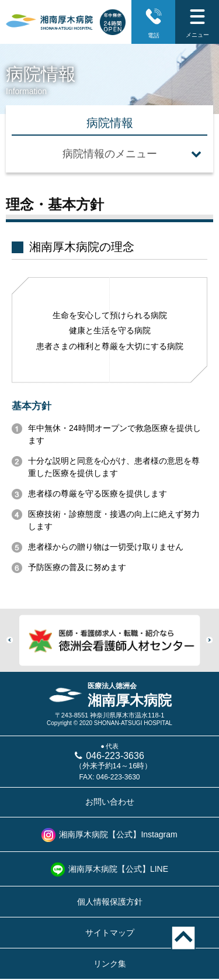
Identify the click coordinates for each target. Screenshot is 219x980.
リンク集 (110, 964)
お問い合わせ (110, 802)
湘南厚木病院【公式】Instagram (118, 834)
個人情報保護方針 (110, 902)
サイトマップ (110, 933)
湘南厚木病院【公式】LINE (118, 869)
